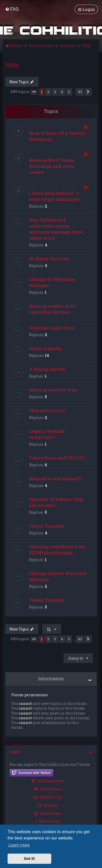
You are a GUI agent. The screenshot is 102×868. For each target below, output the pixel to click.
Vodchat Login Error (52, 327)
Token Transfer (47, 526)
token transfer (46, 348)
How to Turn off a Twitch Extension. (57, 136)
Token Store (48, 789)
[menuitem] (12, 9)
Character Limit (47, 410)
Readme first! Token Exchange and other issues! (52, 166)
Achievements (48, 781)
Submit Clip (48, 797)
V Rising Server (47, 369)
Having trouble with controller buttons (52, 309)
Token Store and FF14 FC (57, 458)
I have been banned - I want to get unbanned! (54, 196)
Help (12, 65)
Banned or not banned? (55, 478)
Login (15, 752)
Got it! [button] (29, 859)
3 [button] (55, 92)
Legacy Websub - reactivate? (48, 434)
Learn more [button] (19, 845)
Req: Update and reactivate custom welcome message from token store (56, 229)
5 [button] (69, 92)
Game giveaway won (53, 389)
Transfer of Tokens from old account (56, 502)
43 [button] (80, 92)
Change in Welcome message (52, 282)
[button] (34, 92)
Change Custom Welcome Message (58, 576)
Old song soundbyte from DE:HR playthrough (57, 549)
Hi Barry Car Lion (49, 258)
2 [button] (48, 92)
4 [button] (62, 92)
